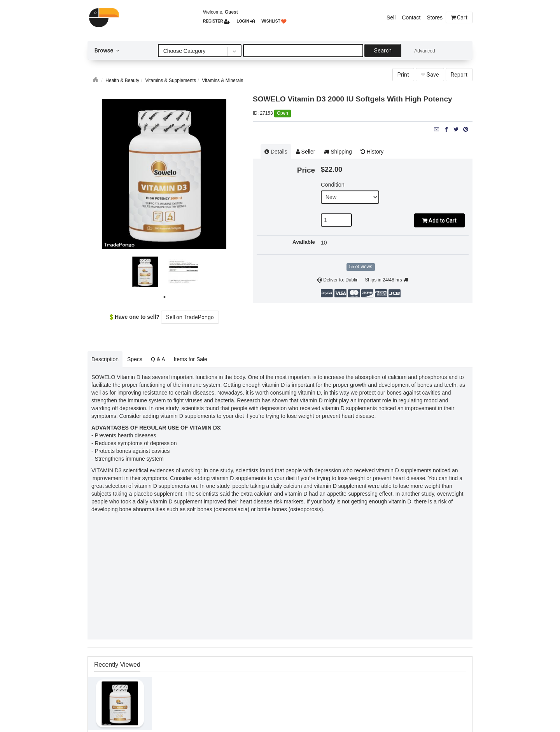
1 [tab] (165, 298)
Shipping (338, 152)
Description (105, 359)
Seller (306, 152)
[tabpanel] (145, 272)
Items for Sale (191, 359)
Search (383, 51)
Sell (391, 17)
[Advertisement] (280, 579)
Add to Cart (439, 220)
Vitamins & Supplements (171, 80)
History (372, 152)
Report (459, 75)
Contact (411, 17)
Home (96, 79)
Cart (459, 17)
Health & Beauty (122, 80)
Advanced (424, 51)
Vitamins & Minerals (222, 80)
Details (276, 152)
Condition (333, 185)
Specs (135, 359)
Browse (107, 51)
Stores (435, 17)
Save (430, 75)
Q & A (158, 359)
